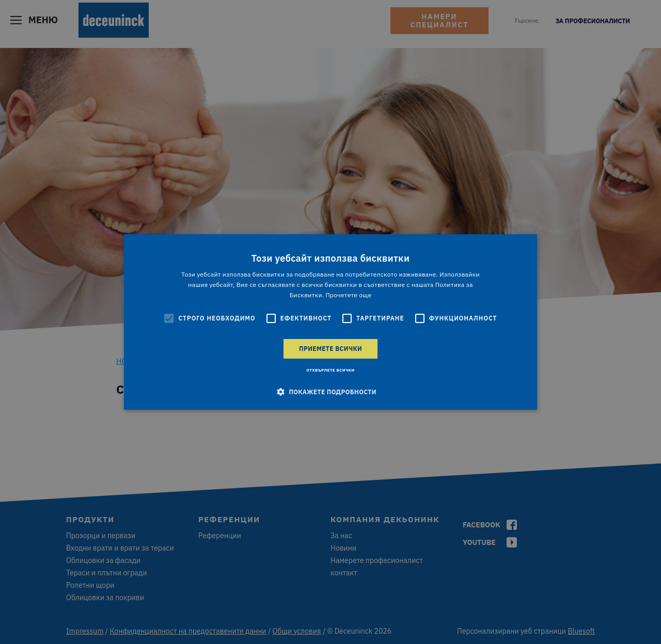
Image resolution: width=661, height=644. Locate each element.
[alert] (330, 322)
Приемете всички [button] (330, 349)
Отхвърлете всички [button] (330, 370)
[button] (330, 392)
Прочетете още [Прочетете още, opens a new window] (348, 295)
